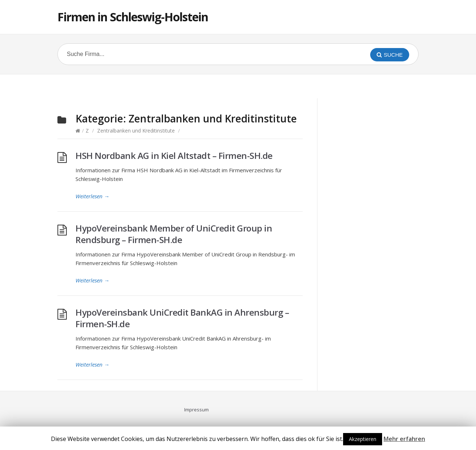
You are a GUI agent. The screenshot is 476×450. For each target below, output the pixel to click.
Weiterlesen (92, 196)
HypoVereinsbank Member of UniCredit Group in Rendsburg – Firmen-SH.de (174, 234)
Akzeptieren (363, 439)
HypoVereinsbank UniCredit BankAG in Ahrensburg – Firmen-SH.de (182, 318)
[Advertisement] (238, 85)
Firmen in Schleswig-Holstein (133, 17)
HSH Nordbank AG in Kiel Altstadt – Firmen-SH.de (174, 155)
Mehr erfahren (404, 439)
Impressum (196, 410)
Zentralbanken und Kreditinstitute (136, 131)
